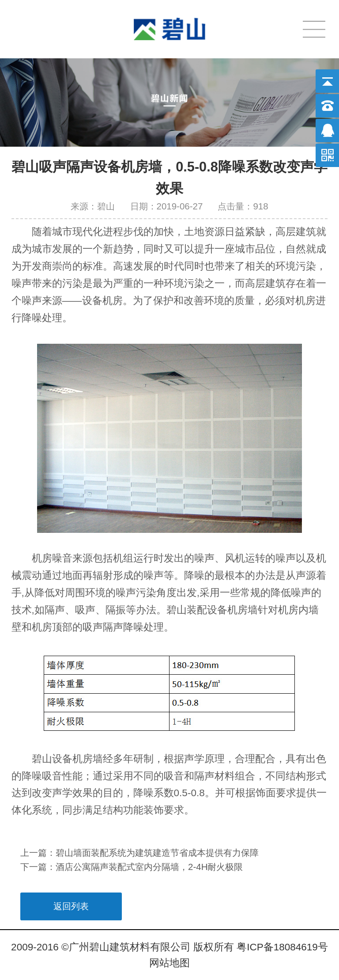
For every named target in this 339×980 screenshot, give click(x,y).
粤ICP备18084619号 (282, 947)
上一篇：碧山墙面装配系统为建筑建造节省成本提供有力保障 (139, 853)
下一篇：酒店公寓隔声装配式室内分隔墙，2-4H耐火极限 (132, 867)
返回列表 (71, 906)
